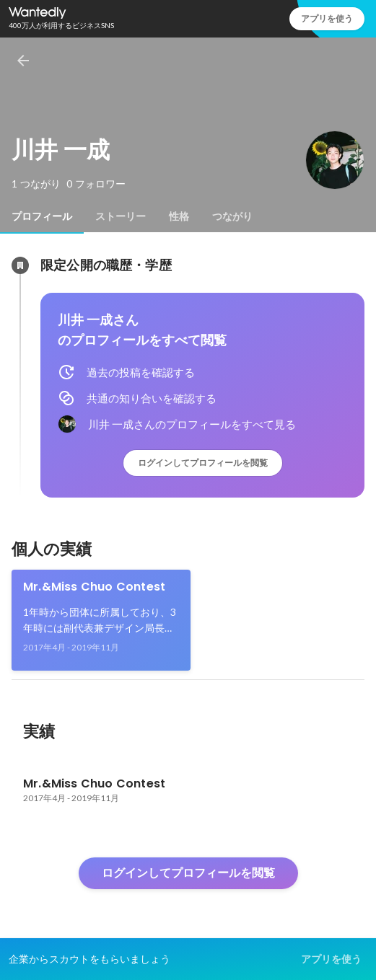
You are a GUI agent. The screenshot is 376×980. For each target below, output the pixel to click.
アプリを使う (327, 18)
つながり (232, 216)
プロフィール (42, 216)
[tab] (42, 216)
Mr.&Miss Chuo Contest (94, 587)
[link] (101, 620)
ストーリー (121, 216)
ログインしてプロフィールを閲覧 (203, 463)
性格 (179, 216)
